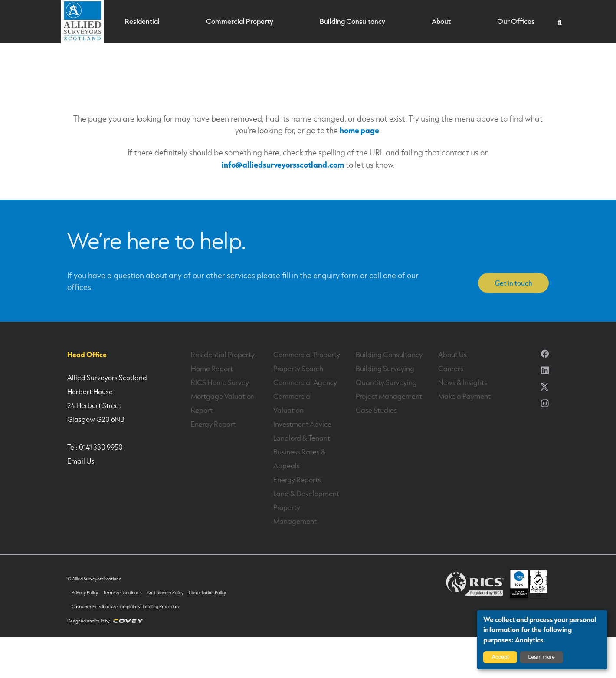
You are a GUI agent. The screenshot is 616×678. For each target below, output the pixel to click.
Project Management (389, 396)
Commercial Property (240, 22)
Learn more (542, 657)
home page (359, 130)
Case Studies (376, 410)
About (441, 22)
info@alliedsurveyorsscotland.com (283, 164)
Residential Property (222, 355)
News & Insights (463, 382)
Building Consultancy (352, 22)
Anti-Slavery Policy (164, 593)
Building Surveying (385, 369)
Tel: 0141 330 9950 (95, 447)
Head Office (86, 355)
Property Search (298, 369)
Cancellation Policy (206, 593)
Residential (143, 22)
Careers (451, 369)
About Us (452, 355)
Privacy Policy (85, 593)
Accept (500, 657)
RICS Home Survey (219, 382)
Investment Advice (302, 424)
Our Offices (515, 22)
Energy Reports (297, 480)
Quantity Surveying (386, 382)
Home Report (211, 369)
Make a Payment (464, 396)
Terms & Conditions (122, 593)
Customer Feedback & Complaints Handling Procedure (126, 607)
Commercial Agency (305, 382)
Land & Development (306, 494)
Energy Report (213, 424)
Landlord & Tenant (302, 438)
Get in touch (513, 283)
